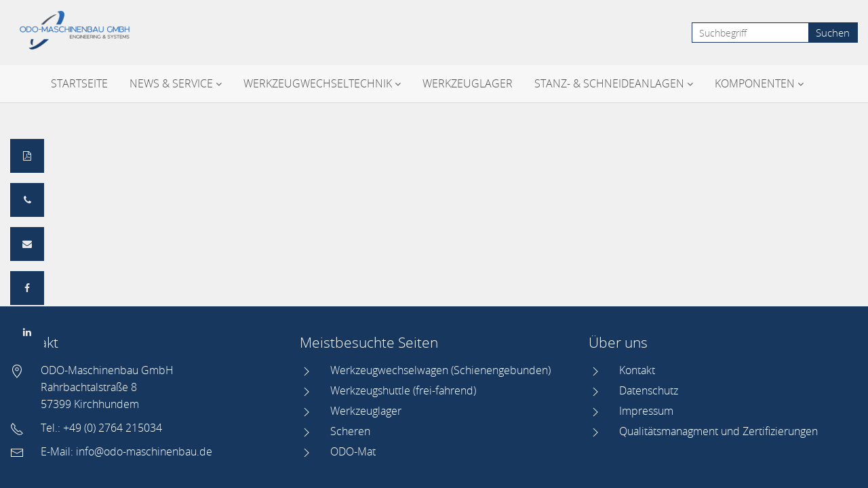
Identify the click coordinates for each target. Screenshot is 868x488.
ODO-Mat (353, 451)
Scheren (350, 431)
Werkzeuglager (468, 83)
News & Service (176, 83)
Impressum (646, 411)
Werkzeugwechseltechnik (322, 83)
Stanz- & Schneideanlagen (614, 83)
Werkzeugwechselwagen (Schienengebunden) (440, 370)
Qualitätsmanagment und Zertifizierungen (718, 431)
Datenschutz (649, 390)
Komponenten (759, 83)
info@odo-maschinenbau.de (144, 451)
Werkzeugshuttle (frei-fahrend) (403, 390)
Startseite (79, 83)
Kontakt (637, 370)
